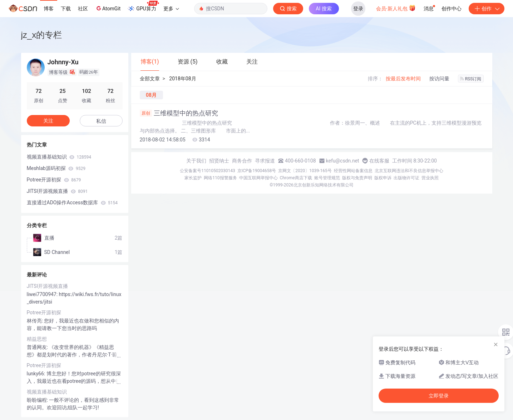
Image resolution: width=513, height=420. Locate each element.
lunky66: (37, 374)
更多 (171, 9)
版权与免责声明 (357, 178)
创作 (487, 9)
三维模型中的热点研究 (179, 113)
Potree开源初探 (54, 180)
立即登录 (439, 396)
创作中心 (452, 9)
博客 (49, 9)
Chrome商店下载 (296, 178)
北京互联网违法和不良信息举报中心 (409, 171)
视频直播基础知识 (59, 157)
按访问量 (439, 79)
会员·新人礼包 (396, 8)
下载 (66, 9)
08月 (151, 95)
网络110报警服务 (220, 178)
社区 (83, 9)
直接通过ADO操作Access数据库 (72, 202)
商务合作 (242, 161)
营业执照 (430, 178)
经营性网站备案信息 (353, 171)
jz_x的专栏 (42, 35)
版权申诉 (383, 178)
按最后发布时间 (403, 79)
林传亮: (36, 321)
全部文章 (150, 79)
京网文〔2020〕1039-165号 (305, 171)
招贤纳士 (219, 161)
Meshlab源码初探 (56, 168)
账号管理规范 (327, 178)
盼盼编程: (38, 400)
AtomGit (108, 8)
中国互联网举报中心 (258, 178)
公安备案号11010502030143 (207, 171)
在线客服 (379, 161)
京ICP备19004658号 (257, 171)
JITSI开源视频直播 (57, 191)
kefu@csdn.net (343, 161)
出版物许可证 (406, 178)
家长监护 (193, 178)
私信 (101, 121)
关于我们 (196, 161)
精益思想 (37, 339)
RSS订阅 (471, 79)
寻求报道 (265, 161)
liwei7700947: (43, 294)
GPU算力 (143, 6)
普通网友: (38, 347)
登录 (358, 9)
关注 (48, 121)
